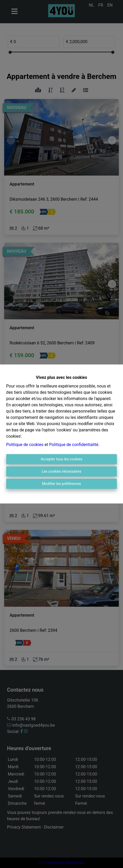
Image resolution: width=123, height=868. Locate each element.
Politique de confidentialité (74, 445)
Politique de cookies (25, 445)
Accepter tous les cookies (62, 459)
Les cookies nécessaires (62, 471)
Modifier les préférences (62, 484)
